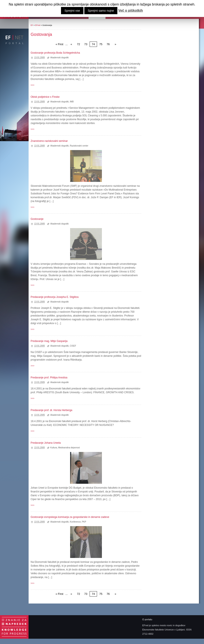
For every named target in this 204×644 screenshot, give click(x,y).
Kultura (54, 448)
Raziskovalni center (79, 146)
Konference (75, 522)
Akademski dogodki (60, 58)
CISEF (73, 346)
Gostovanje (37, 219)
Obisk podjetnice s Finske (45, 97)
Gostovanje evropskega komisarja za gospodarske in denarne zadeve (70, 517)
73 (86, 44)
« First (59, 44)
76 (108, 44)
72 (78, 44)
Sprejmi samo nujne (101, 11)
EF (32, 25)
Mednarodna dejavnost (69, 448)
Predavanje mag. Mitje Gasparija (49, 341)
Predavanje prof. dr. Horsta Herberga (52, 410)
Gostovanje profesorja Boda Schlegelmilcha (55, 53)
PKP (84, 522)
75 (101, 44)
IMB (72, 102)
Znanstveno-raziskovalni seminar (49, 141)
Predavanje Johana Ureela (46, 443)
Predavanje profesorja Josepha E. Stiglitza (55, 297)
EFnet (38, 25)
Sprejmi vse (72, 11)
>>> (33, 85)
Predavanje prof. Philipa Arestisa (49, 378)
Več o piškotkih (130, 11)
